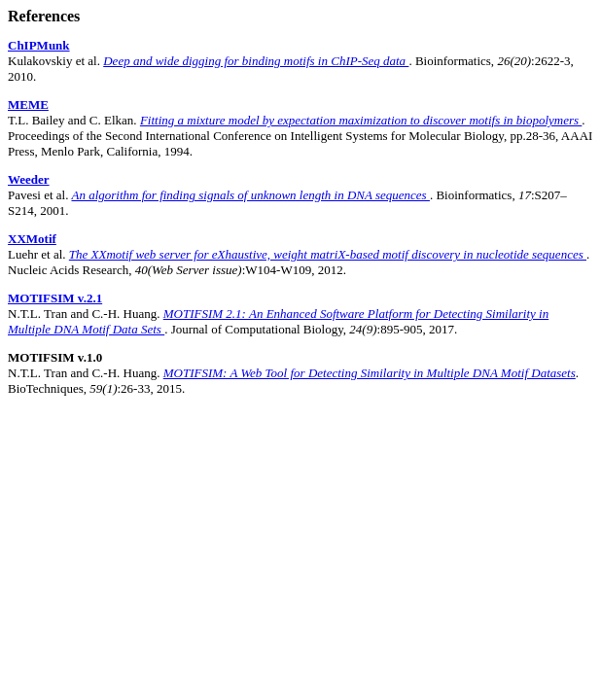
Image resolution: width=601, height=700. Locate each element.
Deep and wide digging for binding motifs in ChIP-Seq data (256, 61)
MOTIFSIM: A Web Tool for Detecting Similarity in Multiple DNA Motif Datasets (370, 373)
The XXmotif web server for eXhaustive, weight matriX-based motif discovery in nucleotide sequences (328, 254)
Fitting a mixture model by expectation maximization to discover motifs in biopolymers (361, 120)
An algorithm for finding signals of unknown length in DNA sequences (250, 195)
